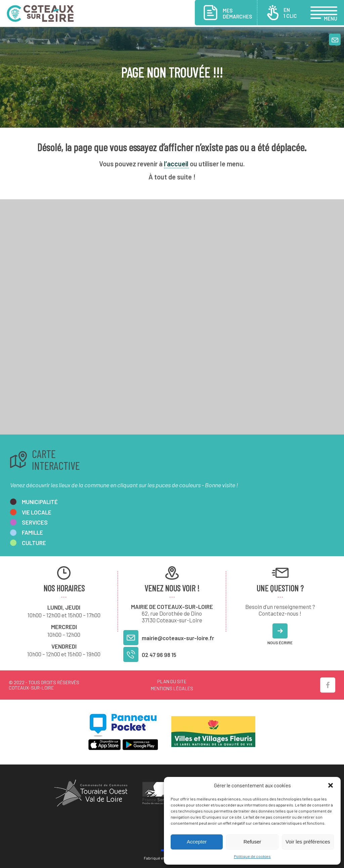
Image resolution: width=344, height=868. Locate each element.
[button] (331, 785)
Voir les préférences (308, 842)
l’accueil (176, 164)
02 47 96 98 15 (159, 655)
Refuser (252, 842)
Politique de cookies (252, 856)
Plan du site (172, 681)
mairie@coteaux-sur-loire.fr (178, 638)
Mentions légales (172, 688)
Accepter (197, 842)
